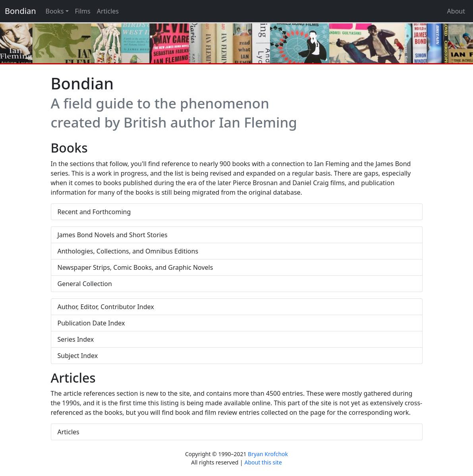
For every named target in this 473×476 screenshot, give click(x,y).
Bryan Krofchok (268, 454)
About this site (263, 462)
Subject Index (78, 356)
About (456, 11)
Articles (108, 11)
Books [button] (55, 11)
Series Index (76, 339)
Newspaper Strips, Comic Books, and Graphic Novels (135, 267)
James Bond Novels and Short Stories (113, 235)
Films (83, 11)
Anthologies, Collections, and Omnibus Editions (128, 251)
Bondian (20, 11)
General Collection (85, 284)
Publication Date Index (91, 323)
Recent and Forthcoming (94, 212)
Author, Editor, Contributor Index (106, 307)
